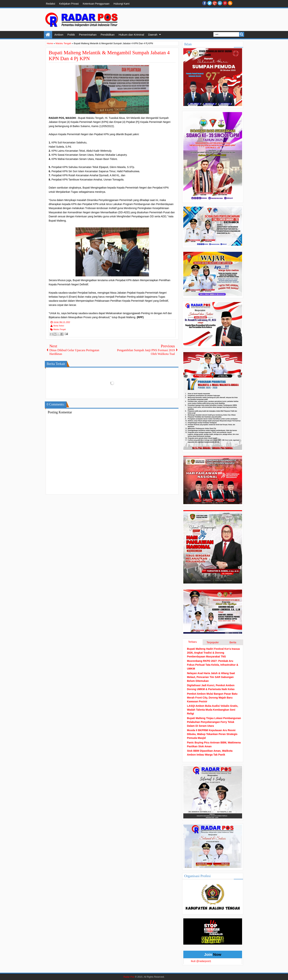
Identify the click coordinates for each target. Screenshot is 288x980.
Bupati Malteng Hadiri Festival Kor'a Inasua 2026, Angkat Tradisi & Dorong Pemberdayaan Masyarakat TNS (213, 653)
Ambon (59, 35)
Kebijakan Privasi (69, 4)
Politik (71, 35)
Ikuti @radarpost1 (201, 961)
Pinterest (225, 3)
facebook (204, 3)
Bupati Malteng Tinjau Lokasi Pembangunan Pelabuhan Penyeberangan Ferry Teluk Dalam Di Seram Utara (214, 722)
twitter (210, 3)
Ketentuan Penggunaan (96, 4)
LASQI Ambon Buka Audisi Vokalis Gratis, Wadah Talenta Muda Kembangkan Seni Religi (213, 710)
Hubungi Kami (121, 4)
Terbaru (192, 642)
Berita (233, 642)
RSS (230, 3)
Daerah (153, 35)
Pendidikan (108, 35)
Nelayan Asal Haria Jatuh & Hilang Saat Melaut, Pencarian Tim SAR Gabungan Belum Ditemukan (211, 677)
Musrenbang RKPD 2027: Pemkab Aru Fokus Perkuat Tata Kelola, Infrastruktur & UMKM (213, 665)
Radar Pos (129, 977)
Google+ (215, 3)
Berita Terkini (59, 326)
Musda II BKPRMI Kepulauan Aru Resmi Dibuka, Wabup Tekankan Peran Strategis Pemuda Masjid (212, 734)
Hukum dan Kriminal (131, 35)
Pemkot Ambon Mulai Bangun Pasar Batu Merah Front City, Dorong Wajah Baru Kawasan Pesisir (212, 698)
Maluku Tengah (60, 329)
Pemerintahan (88, 35)
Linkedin (220, 3)
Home (48, 35)
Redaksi (51, 4)
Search (242, 34)
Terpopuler (213, 642)
